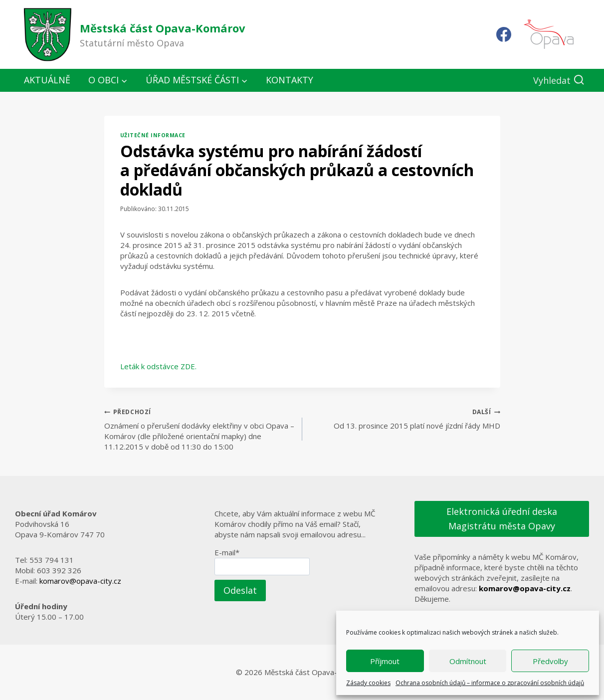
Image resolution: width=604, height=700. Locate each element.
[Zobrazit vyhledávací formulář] (559, 81)
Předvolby (550, 661)
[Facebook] (504, 34)
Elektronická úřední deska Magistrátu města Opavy (502, 519)
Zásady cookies (368, 683)
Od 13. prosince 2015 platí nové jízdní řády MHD (405, 418)
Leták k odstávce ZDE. (158, 366)
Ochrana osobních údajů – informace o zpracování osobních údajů (490, 683)
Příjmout (385, 661)
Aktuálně (47, 80)
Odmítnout (468, 661)
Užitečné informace (153, 135)
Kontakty (290, 80)
